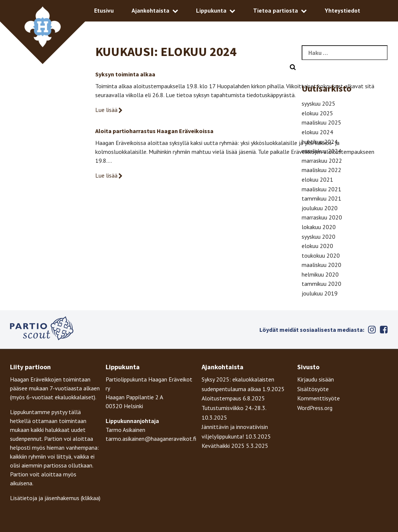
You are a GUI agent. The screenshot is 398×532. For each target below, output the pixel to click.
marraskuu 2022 (322, 161)
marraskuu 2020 (322, 217)
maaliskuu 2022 (321, 170)
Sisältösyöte (313, 389)
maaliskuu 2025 (321, 122)
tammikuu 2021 (321, 198)
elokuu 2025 (317, 113)
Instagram (372, 330)
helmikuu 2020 (320, 274)
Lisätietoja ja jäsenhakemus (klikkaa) (55, 498)
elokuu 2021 (317, 179)
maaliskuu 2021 (321, 189)
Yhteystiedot (342, 10)
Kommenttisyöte (319, 398)
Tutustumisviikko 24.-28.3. (234, 408)
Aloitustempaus (221, 398)
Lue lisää (109, 110)
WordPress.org (315, 408)
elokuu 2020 (317, 246)
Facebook (384, 330)
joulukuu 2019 (320, 293)
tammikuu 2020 (321, 284)
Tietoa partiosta (276, 10)
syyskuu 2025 (319, 103)
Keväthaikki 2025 (223, 446)
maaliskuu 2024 (321, 151)
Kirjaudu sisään (316, 379)
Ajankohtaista (150, 10)
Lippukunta (211, 10)
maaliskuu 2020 (321, 265)
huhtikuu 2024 (320, 142)
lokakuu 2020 (319, 227)
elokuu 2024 (317, 132)
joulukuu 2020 (320, 208)
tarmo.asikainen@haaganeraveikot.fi (151, 439)
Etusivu (104, 10)
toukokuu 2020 (321, 255)
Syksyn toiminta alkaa (125, 74)
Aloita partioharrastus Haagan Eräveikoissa (154, 131)
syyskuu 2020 (319, 237)
